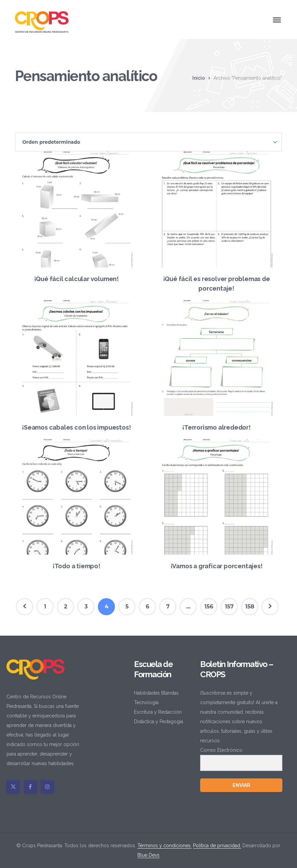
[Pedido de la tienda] (149, 142)
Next (270, 607)
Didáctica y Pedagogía (159, 722)
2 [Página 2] (66, 607)
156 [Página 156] (209, 607)
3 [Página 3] (86, 607)
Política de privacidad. (217, 846)
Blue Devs (148, 855)
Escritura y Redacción (158, 712)
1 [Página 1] (45, 607)
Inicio (199, 78)
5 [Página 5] (127, 607)
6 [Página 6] (147, 607)
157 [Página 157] (229, 607)
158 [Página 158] (250, 607)
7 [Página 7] (168, 607)
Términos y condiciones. (165, 846)
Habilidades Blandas (156, 693)
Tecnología (146, 702)
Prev (25, 607)
